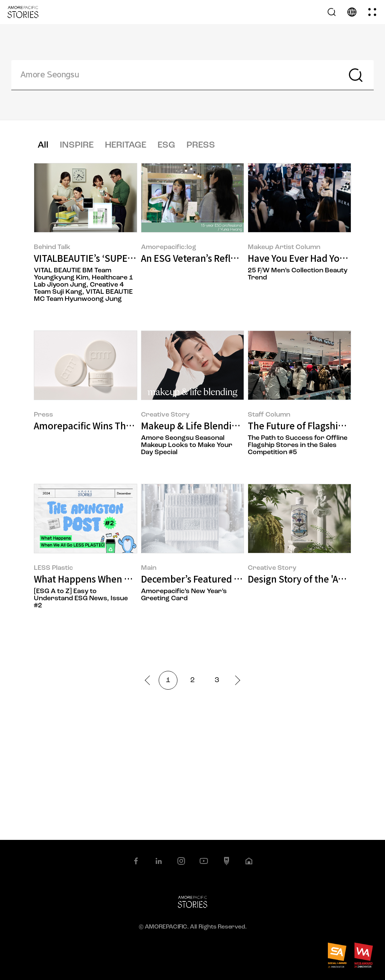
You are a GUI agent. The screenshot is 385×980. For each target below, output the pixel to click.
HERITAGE (126, 145)
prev (149, 680)
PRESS (201, 145)
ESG (166, 145)
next (235, 680)
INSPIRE (77, 145)
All (43, 145)
